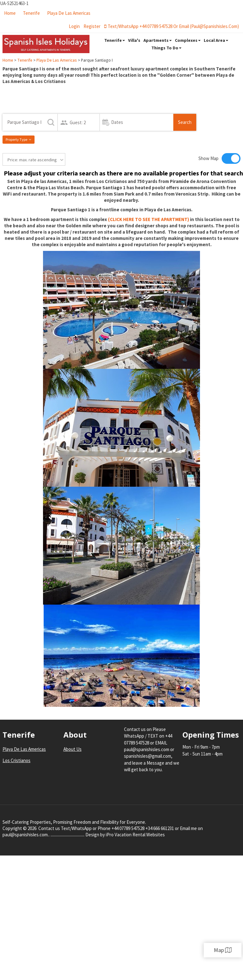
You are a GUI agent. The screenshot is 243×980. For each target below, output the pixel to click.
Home (10, 13)
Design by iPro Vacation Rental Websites (125, 835)
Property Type (19, 139)
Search (185, 122)
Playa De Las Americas (69, 13)
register (92, 26)
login (74, 26)
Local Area (216, 40)
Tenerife (31, 13)
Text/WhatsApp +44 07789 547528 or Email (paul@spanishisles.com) (172, 26)
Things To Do (166, 48)
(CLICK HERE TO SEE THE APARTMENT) (148, 219)
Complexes (188, 40)
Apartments (158, 40)
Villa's (134, 40)
